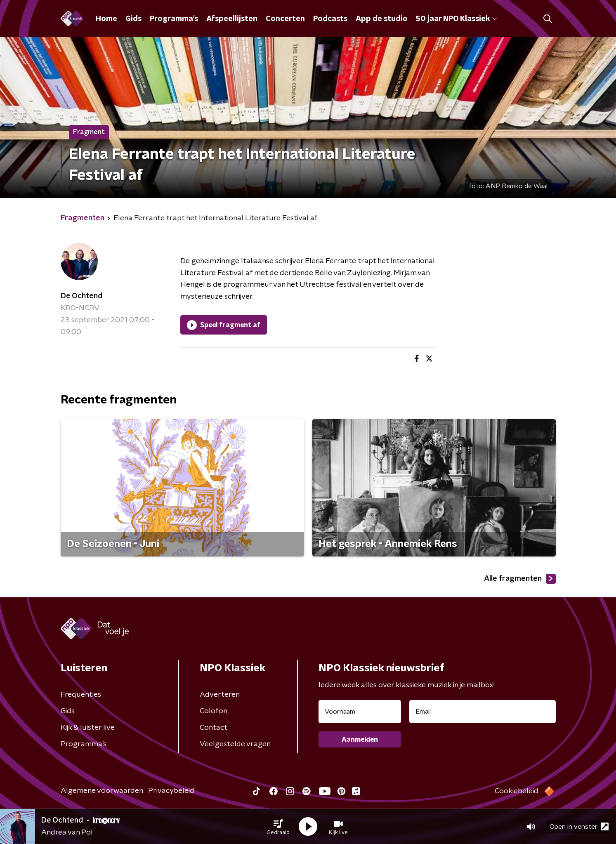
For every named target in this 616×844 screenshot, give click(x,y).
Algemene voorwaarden (102, 791)
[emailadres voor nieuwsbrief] (483, 712)
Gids (133, 19)
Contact (214, 728)
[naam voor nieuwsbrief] (360, 712)
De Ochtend (81, 296)
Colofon (214, 711)
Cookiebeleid (517, 791)
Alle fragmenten (520, 579)
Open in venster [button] (579, 826)
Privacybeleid (171, 791)
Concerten (285, 19)
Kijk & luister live (88, 728)
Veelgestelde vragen (235, 744)
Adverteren (220, 695)
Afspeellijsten (232, 19)
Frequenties (81, 695)
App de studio (382, 19)
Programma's (174, 19)
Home (106, 19)
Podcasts (330, 19)
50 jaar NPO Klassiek (457, 19)
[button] (278, 827)
